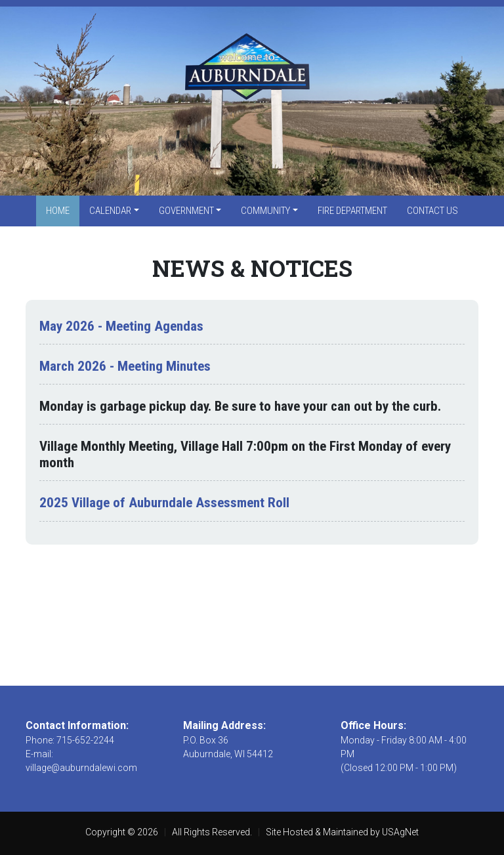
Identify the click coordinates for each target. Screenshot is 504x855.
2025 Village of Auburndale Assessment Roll (164, 503)
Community (265, 211)
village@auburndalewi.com (81, 768)
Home (58, 211)
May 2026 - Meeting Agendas (121, 326)
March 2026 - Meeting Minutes (125, 366)
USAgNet (400, 832)
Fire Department (352, 211)
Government (186, 211)
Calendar (110, 211)
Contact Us (432, 211)
